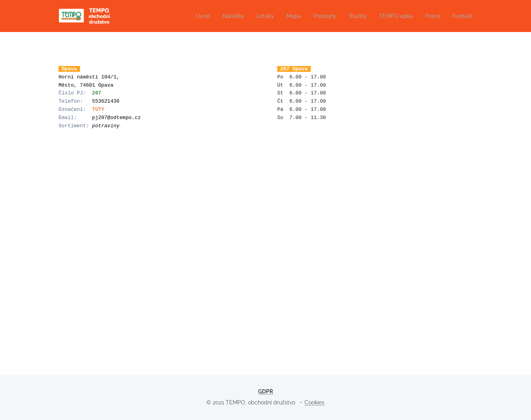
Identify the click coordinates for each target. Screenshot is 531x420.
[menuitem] (192, 16)
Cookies (315, 402)
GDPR (265, 392)
